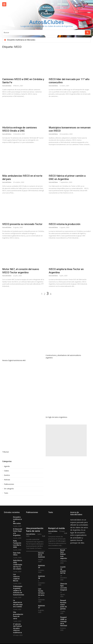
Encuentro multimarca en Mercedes (21, 40)
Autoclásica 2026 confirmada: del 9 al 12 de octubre (18, 565)
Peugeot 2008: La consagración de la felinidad (66, 631)
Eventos (7, 475)
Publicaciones (9, 484)
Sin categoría (9, 489)
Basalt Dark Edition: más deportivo (64, 564)
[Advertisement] (66, 440)
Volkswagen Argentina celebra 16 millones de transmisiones (19, 591)
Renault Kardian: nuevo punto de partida (64, 614)
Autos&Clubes (46, 22)
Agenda (7, 466)
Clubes (6, 471)
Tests (6, 493)
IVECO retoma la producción (65, 224)
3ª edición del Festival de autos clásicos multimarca (17, 628)
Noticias (7, 480)
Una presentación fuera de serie (35, 539)
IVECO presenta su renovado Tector (22, 224)
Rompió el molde (57, 538)
